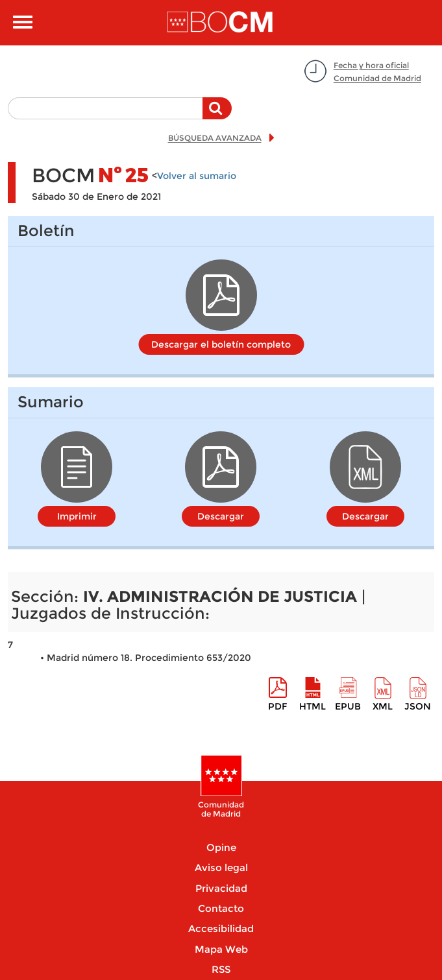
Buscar (217, 115)
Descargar (221, 516)
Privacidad (221, 888)
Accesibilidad (221, 928)
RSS (221, 969)
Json (418, 706)
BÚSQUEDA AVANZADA (215, 138)
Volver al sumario (197, 176)
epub (348, 706)
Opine (221, 847)
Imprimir (77, 516)
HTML (313, 706)
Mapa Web (221, 949)
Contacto (221, 908)
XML (383, 706)
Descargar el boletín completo (221, 344)
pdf (277, 706)
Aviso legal (221, 867)
